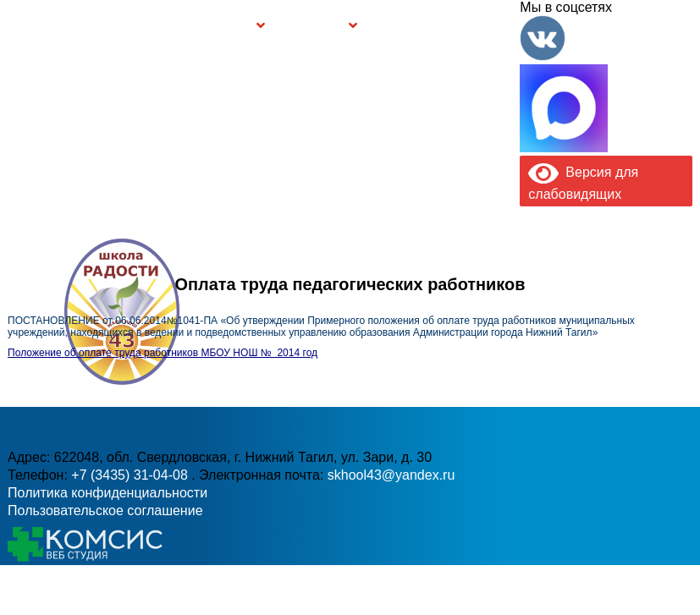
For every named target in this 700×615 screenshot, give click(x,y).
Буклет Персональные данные (408, 25)
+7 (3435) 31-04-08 (131, 475)
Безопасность (313, 27)
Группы (235, 27)
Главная (50, 25)
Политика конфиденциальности (107, 493)
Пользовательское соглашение (105, 511)
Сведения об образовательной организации (126, 25)
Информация (15, 24)
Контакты (490, 25)
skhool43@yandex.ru (391, 475)
